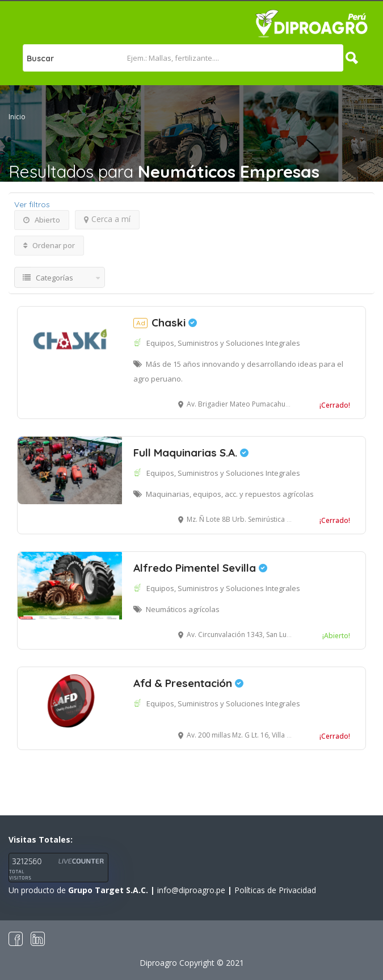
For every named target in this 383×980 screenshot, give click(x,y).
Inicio (17, 117)
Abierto (42, 220)
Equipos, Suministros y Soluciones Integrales (223, 343)
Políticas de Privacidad (275, 890)
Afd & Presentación (188, 683)
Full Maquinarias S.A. (191, 453)
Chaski (165, 323)
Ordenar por (49, 245)
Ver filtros (32, 204)
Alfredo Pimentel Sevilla (200, 568)
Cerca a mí (107, 219)
